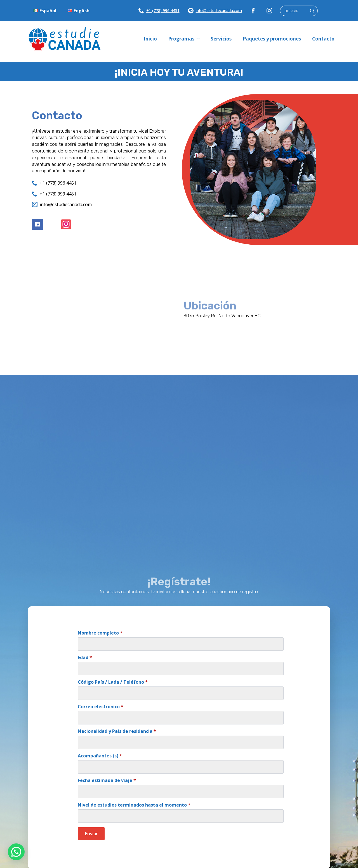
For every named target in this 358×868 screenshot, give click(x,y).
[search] (312, 11)
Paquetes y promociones (272, 39)
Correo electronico (101, 707)
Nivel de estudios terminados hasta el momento (134, 805)
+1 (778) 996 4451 (163, 10)
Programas (181, 39)
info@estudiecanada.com (219, 10)
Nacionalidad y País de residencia (117, 731)
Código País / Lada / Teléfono (113, 682)
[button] (16, 852)
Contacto (323, 39)
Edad (85, 657)
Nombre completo (100, 633)
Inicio (150, 39)
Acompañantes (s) (100, 756)
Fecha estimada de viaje (107, 780)
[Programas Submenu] (200, 39)
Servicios (221, 39)
